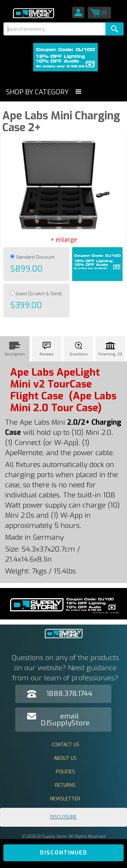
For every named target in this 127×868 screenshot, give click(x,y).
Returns (65, 785)
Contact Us (65, 745)
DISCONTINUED (64, 853)
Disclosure (63, 817)
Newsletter (65, 799)
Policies (65, 772)
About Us (65, 758)
